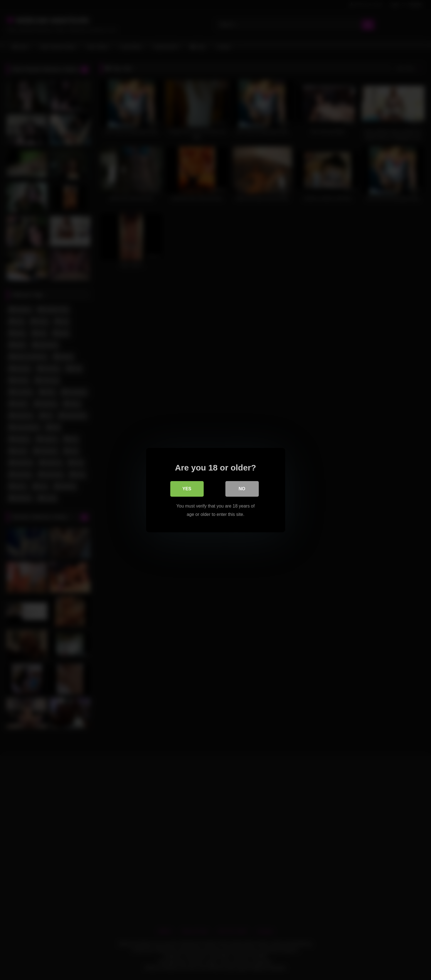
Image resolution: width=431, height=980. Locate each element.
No (242, 488)
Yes (187, 488)
